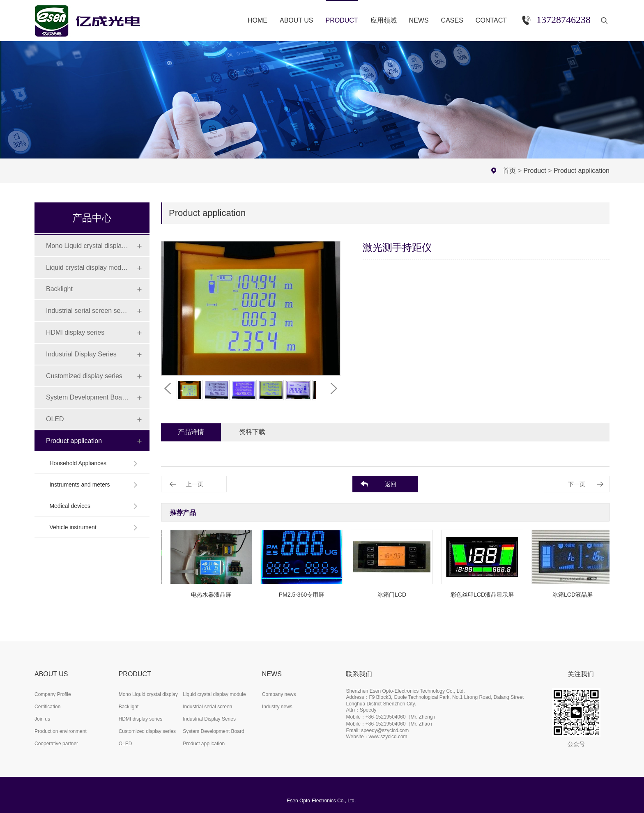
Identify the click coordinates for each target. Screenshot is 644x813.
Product (535, 171)
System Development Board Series (87, 397)
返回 (391, 484)
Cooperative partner (56, 744)
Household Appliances (78, 463)
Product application (582, 171)
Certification (47, 707)
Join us (42, 719)
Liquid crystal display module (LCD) (87, 268)
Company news (279, 694)
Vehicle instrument (73, 527)
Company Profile (53, 694)
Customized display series (84, 376)
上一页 (195, 484)
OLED (55, 419)
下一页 (577, 484)
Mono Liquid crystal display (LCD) (87, 246)
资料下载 (252, 432)
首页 (509, 171)
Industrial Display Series (81, 354)
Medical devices (70, 506)
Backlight (59, 289)
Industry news (277, 707)
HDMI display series (75, 332)
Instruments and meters (79, 485)
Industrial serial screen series (87, 311)
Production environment (61, 731)
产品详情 (191, 432)
